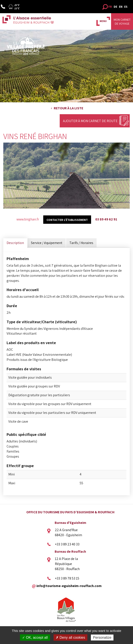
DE (115, 7)
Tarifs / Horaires (81, 243)
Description (15, 243)
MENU (103, 21)
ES (126, 7)
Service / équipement (47, 243)
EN (121, 7)
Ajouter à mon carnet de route (90, 121)
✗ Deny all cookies (70, 638)
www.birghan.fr (28, 219)
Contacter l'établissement (67, 220)
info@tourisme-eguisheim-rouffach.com (69, 586)
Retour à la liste (68, 108)
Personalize (102, 638)
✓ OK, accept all (35, 638)
